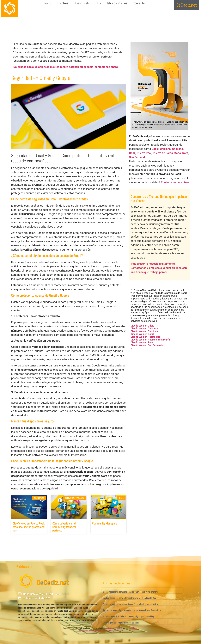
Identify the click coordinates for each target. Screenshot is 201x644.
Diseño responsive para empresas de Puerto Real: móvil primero (130, 592)
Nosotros (62, 3)
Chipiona (178, 149)
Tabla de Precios (117, 3)
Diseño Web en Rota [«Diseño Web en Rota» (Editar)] (142, 342)
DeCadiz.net (52, 583)
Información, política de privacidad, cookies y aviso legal (101, 631)
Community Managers (105, 523)
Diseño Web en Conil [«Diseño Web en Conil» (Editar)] (142, 334)
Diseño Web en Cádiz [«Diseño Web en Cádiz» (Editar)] (142, 326)
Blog (98, 3)
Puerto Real (144, 153)
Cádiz (155, 149)
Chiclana (165, 149)
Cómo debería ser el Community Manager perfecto (64, 527)
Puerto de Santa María (167, 153)
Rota (185, 153)
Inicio (48, 3)
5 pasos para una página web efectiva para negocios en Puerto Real (132, 610)
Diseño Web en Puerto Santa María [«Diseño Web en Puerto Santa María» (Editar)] (150, 340)
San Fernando (138, 157)
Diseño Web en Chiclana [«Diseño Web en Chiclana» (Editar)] (144, 328)
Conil (132, 153)
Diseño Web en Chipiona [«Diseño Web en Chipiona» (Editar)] (144, 331)
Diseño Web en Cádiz (113, 628)
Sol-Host (135, 628)
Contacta (139, 3)
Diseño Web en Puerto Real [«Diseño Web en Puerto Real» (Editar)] (146, 337)
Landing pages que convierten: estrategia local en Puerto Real (129, 598)
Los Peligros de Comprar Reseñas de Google (122, 623)
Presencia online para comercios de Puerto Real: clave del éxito (130, 604)
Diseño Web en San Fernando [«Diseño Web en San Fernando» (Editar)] (147, 345)
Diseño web (82, 3)
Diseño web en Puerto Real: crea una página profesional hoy (29, 527)
